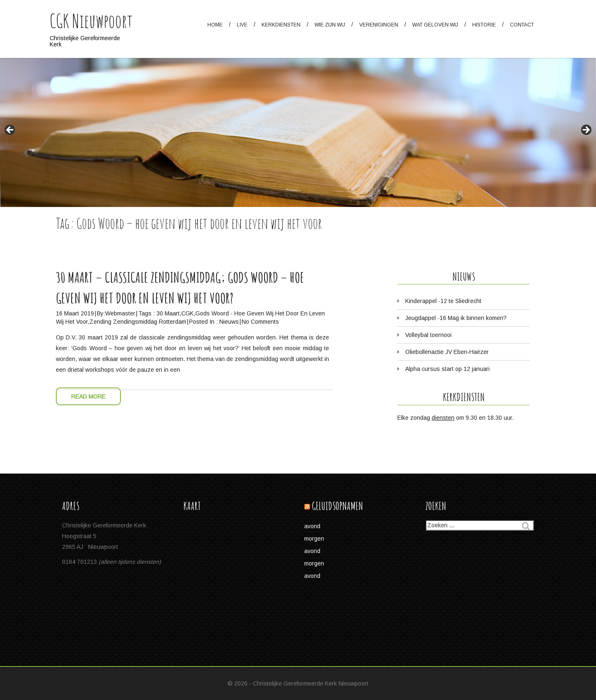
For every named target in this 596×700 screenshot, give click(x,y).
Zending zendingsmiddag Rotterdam (138, 322)
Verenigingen (379, 25)
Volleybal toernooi (428, 335)
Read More (88, 397)
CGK (187, 313)
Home (215, 25)
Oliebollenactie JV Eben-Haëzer (447, 352)
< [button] (10, 130)
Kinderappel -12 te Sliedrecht (443, 301)
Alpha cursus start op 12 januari (447, 369)
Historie (484, 25)
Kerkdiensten (281, 25)
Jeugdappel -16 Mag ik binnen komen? (456, 318)
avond (312, 526)
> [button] (586, 130)
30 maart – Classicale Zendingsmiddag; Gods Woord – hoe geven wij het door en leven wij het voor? (180, 287)
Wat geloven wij (435, 25)
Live (242, 25)
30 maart (168, 313)
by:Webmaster (116, 313)
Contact (522, 25)
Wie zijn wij (330, 25)
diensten (443, 418)
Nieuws (229, 322)
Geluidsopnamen (338, 506)
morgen (314, 539)
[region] (298, 103)
